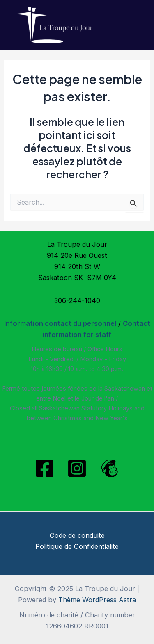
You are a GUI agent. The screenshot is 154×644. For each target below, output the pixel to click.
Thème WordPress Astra (97, 600)
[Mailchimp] (109, 468)
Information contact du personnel (60, 323)
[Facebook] (45, 468)
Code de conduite (77, 535)
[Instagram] (77, 468)
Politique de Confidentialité (77, 546)
